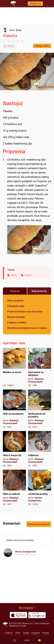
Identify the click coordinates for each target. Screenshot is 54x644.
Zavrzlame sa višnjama (40, 367)
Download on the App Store (18, 615)
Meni (27, 640)
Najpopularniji (39, 291)
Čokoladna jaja (16, 306)
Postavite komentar (39, 524)
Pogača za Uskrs (17, 322)
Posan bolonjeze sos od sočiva (25, 311)
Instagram (36, 633)
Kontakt (23, 626)
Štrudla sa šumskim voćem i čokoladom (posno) (27, 328)
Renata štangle (16, 317)
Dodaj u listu (42, 46)
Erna (19, 30)
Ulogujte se (35, 4)
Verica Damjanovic (26, 551)
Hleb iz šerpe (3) (14, 449)
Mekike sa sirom (14, 367)
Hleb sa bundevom (14, 409)
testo (14, 275)
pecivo (28, 275)
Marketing (13, 626)
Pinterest (46, 633)
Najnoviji (15, 291)
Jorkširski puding (40, 488)
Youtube (26, 633)
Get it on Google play (37, 615)
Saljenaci (40, 449)
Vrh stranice (26, 608)
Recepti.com (5, 624)
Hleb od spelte (15, 300)
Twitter (18, 633)
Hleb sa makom (14, 488)
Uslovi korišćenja (42, 623)
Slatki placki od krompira (40, 409)
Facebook (9, 633)
